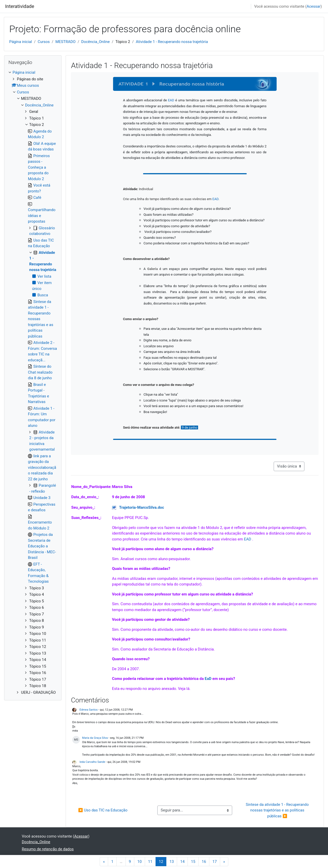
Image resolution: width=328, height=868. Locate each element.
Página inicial (21, 42)
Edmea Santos (89, 710)
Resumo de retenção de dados (48, 849)
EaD (209, 679)
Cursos (44, 42)
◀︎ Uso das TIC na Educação (103, 810)
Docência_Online (95, 42)
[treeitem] (33, 382)
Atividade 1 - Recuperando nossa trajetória (172, 42)
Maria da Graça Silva (95, 738)
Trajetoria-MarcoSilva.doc (142, 507)
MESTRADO (65, 42)
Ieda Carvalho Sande (92, 762)
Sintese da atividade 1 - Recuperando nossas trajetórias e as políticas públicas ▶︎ (278, 810)
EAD (248, 539)
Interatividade (20, 6)
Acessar (313, 6)
